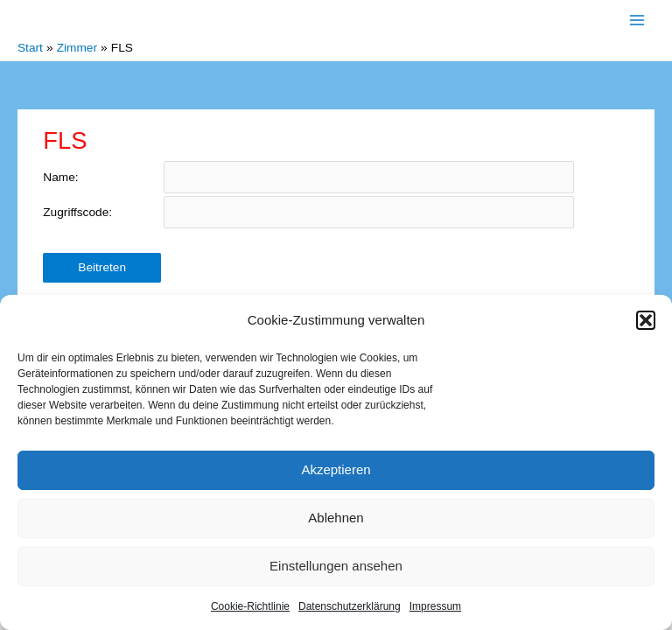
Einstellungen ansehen (336, 566)
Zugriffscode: (77, 212)
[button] (646, 320)
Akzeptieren (336, 469)
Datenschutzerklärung (350, 606)
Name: (60, 177)
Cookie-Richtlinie (250, 606)
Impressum (435, 606)
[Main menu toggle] (637, 20)
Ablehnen (336, 518)
